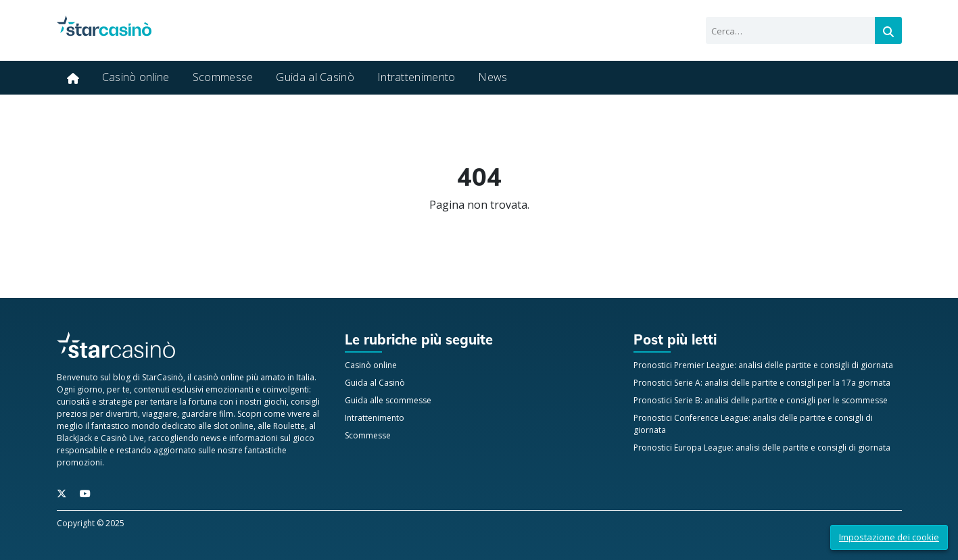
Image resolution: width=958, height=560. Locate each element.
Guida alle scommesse (388, 400)
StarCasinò (163, 377)
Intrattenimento (416, 77)
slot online (234, 426)
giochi (275, 402)
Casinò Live (122, 438)
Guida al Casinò (315, 77)
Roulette (289, 426)
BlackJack (74, 438)
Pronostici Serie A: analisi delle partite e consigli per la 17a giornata (762, 383)
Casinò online (136, 77)
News (493, 77)
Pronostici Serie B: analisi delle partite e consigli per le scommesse (761, 400)
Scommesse (223, 77)
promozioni (79, 462)
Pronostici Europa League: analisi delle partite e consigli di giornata (762, 448)
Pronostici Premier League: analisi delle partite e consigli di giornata (763, 365)
